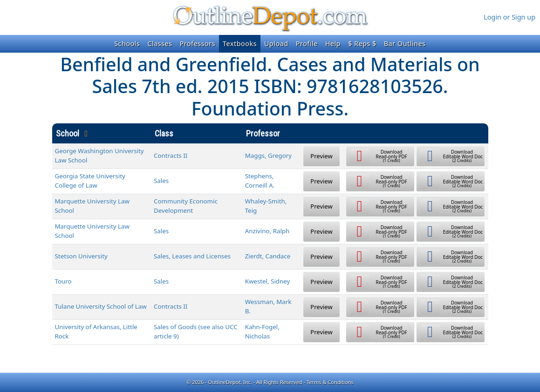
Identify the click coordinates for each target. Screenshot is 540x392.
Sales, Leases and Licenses (192, 256)
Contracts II (171, 155)
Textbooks (240, 44)
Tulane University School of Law (101, 306)
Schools (127, 44)
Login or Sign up (509, 17)
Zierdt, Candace (268, 256)
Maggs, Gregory (268, 155)
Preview (321, 156)
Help (333, 44)
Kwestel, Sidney (268, 281)
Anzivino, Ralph (267, 231)
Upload (276, 44)
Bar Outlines (405, 44)
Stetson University (81, 256)
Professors (198, 44)
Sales (161, 181)
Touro (63, 281)
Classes (160, 44)
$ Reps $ (362, 44)
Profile (307, 44)
